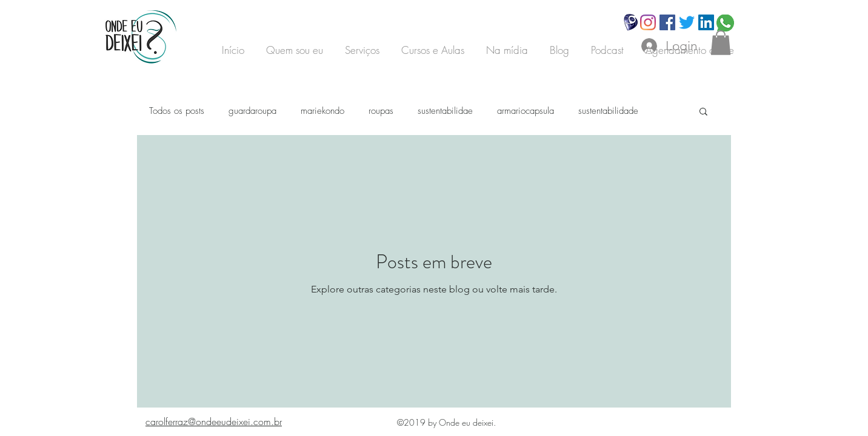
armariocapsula (526, 111)
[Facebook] (667, 22)
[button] (721, 43)
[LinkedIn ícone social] (706, 22)
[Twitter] (687, 22)
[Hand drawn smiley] (631, 22)
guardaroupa (252, 111)
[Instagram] (648, 22)
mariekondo (322, 111)
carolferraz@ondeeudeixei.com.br (214, 421)
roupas (381, 111)
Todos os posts (177, 111)
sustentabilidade (608, 111)
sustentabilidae (445, 111)
